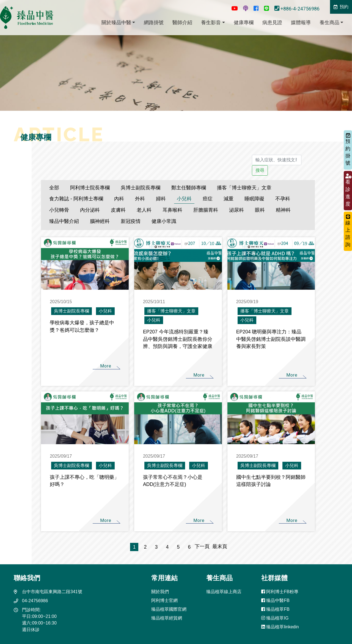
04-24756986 (35, 601)
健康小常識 (164, 221)
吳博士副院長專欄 (141, 188)
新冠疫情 (131, 221)
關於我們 (160, 592)
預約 (341, 7)
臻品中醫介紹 (64, 221)
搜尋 (260, 170)
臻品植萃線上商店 (224, 592)
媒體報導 (301, 23)
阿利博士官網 (164, 600)
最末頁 (218, 546)
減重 (229, 199)
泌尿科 (237, 210)
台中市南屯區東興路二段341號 (52, 592)
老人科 (144, 210)
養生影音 (211, 23)
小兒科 (184, 199)
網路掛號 (154, 23)
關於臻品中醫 (116, 23)
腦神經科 (100, 221)
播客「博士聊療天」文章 (244, 188)
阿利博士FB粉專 (280, 592)
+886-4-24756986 (298, 9)
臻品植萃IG (275, 618)
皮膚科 (118, 210)
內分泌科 (90, 210)
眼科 (260, 210)
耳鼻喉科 (172, 210)
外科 (140, 199)
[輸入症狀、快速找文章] (277, 160)
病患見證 (272, 23)
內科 (119, 199)
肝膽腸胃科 (206, 210)
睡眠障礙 (254, 199)
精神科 (283, 210)
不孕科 (283, 199)
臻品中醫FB (275, 600)
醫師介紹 (182, 23)
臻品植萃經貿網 (167, 618)
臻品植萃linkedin (280, 627)
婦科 (161, 199)
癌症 (208, 199)
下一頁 (202, 546)
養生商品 (329, 23)
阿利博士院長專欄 (90, 188)
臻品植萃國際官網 (169, 609)
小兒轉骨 (59, 210)
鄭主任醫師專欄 (189, 188)
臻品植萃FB (275, 609)
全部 (54, 188)
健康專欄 (244, 23)
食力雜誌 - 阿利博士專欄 (76, 199)
